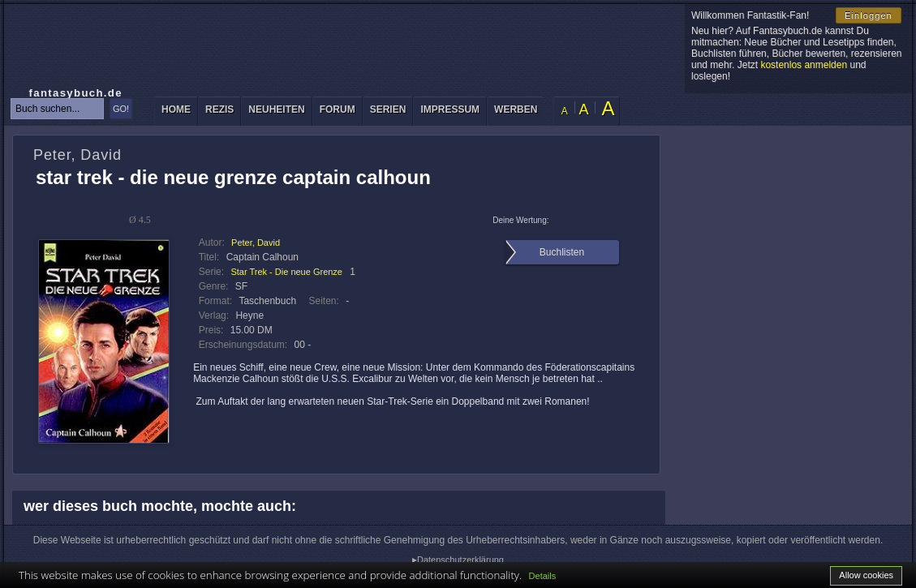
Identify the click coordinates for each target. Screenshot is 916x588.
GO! (121, 109)
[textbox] (57, 109)
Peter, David (256, 242)
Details (543, 576)
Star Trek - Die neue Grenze (286, 272)
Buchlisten (562, 252)
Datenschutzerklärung (460, 560)
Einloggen (869, 15)
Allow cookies (866, 575)
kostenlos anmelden (804, 65)
